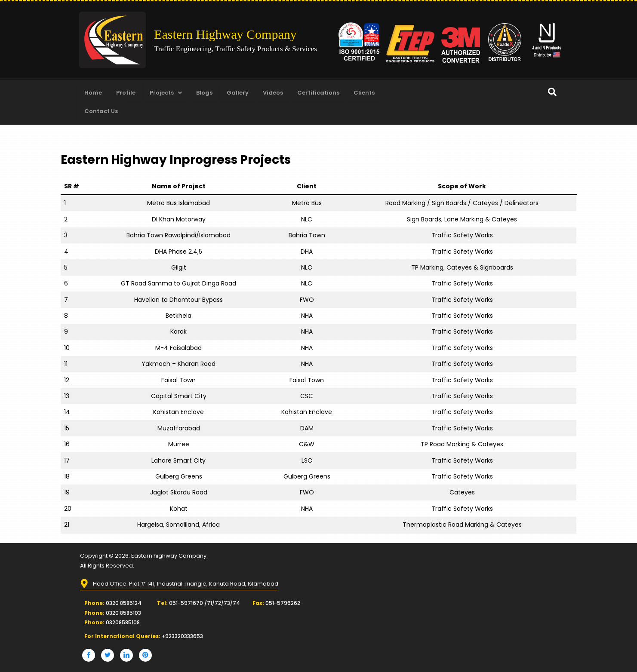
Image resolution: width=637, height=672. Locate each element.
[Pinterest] (145, 655)
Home (93, 93)
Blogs (204, 93)
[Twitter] (108, 655)
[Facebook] (89, 655)
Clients (364, 93)
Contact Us (101, 111)
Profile (126, 93)
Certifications (318, 93)
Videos (273, 93)
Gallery (238, 93)
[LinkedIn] (126, 655)
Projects (166, 93)
